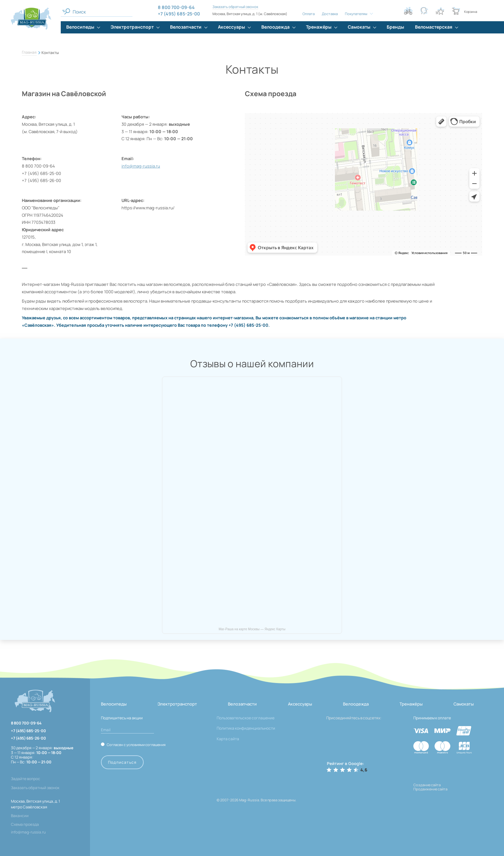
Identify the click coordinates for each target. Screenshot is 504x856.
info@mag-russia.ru (141, 166)
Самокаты (464, 704)
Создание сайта (427, 785)
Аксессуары (300, 704)
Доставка (330, 14)
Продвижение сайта (430, 789)
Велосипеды (114, 704)
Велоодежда (356, 704)
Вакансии (20, 816)
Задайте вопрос (26, 779)
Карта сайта (228, 739)
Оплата (309, 14)
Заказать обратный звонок (235, 7)
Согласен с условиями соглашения (136, 744)
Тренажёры (411, 704)
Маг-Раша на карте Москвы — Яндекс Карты (252, 629)
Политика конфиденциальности (246, 728)
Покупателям (356, 14)
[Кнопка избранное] (440, 11)
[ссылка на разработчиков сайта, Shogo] (452, 796)
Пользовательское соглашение (246, 718)
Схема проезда (25, 824)
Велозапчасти (242, 704)
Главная (29, 52)
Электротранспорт (177, 704)
